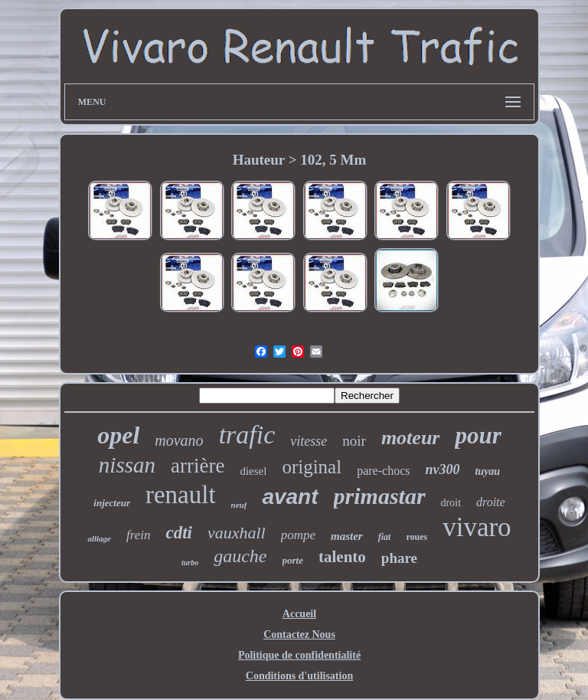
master (347, 536)
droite (491, 502)
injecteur (112, 503)
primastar (380, 496)
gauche (240, 556)
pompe (298, 535)
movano (179, 440)
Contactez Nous (299, 635)
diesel (253, 471)
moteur (411, 438)
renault (181, 495)
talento (342, 557)
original (312, 467)
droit (451, 503)
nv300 (442, 469)
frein (138, 535)
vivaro (477, 527)
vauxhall (237, 533)
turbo (190, 563)
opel (118, 435)
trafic (247, 435)
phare (399, 558)
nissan (127, 465)
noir (354, 441)
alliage (99, 538)
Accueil (299, 614)
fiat (385, 537)
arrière (198, 466)
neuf (239, 505)
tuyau (487, 471)
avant (290, 497)
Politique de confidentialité (299, 655)
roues (416, 537)
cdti (179, 533)
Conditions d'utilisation (299, 676)
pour (478, 435)
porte (293, 560)
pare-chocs (383, 471)
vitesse (309, 441)
